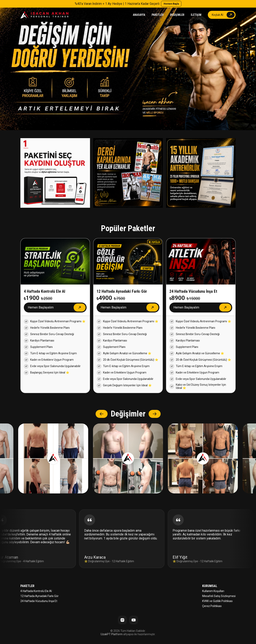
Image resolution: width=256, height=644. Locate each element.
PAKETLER (158, 15)
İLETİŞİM (196, 15)
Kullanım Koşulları (213, 591)
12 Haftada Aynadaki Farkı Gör (39, 596)
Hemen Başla (171, 4)
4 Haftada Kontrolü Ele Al (36, 591)
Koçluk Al (217, 15)
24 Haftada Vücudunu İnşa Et (39, 601)
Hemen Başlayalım (41, 307)
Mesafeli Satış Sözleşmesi (219, 596)
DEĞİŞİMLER (177, 15)
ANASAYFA (139, 15)
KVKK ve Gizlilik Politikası (217, 601)
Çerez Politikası (212, 606)
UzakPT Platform (112, 634)
